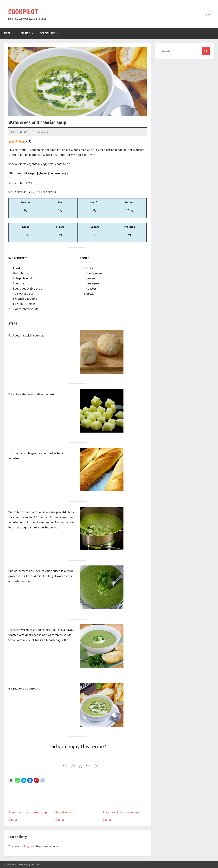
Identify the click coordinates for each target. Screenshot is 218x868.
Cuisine (27, 33)
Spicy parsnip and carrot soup (124, 799)
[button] (17, 780)
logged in (30, 846)
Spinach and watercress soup (30, 799)
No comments (40, 132)
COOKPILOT (24, 12)
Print (11, 780)
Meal (9, 33)
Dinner (13, 819)
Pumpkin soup (77, 799)
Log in (206, 14)
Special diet (50, 33)
